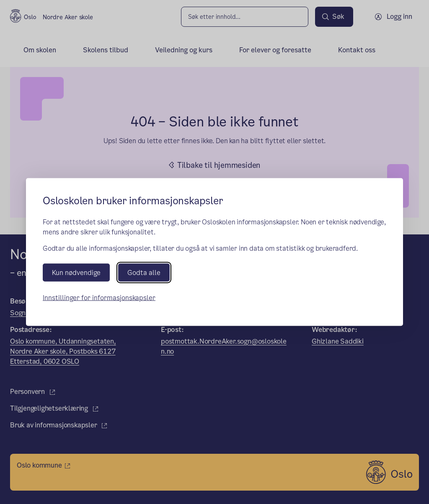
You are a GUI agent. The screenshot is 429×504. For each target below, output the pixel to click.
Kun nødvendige (76, 272)
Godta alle (144, 272)
